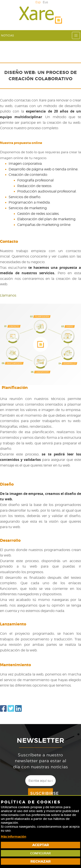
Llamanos (8, 295)
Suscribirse (42, 793)
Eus (45, 2)
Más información (13, 837)
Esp (38, 2)
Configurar (40, 853)
